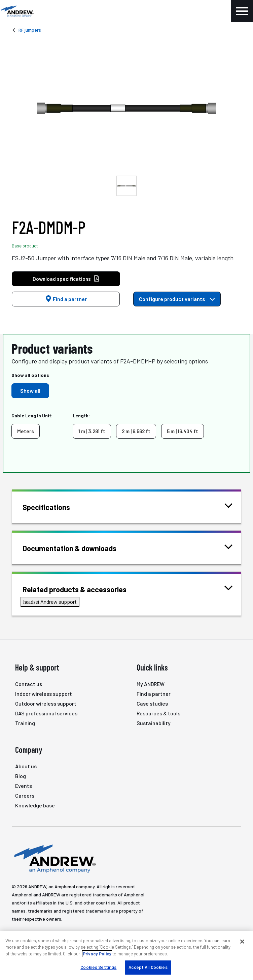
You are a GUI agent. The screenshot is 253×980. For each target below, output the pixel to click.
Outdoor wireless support (46, 703)
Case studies (152, 703)
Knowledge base (35, 805)
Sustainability (154, 723)
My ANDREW (151, 684)
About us (26, 766)
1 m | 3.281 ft (92, 431)
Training (25, 723)
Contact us (29, 684)
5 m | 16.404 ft (183, 431)
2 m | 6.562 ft (136, 431)
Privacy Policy (97, 954)
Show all (30, 391)
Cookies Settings (98, 967)
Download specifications (66, 279)
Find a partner (66, 299)
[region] (126, 955)
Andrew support (50, 602)
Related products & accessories (83, 589)
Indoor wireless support (44, 694)
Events (24, 786)
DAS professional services (46, 713)
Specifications (55, 507)
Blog (21, 776)
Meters (26, 431)
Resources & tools (158, 713)
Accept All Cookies (148, 967)
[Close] (242, 942)
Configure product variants (177, 299)
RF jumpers (30, 30)
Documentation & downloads (78, 548)
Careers (25, 795)
